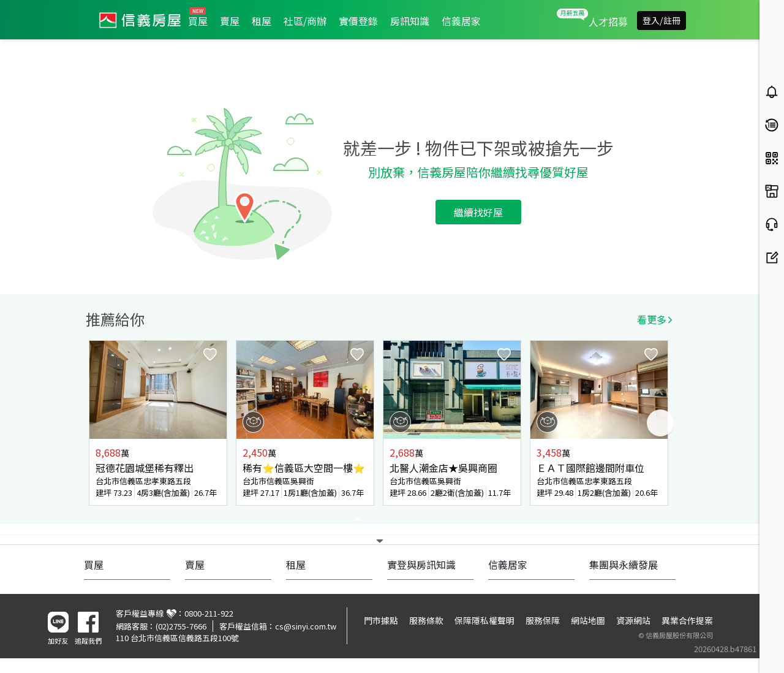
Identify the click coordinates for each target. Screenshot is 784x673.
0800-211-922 (209, 613)
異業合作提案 (687, 620)
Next (660, 423)
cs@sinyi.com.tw (306, 626)
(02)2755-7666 (181, 626)
